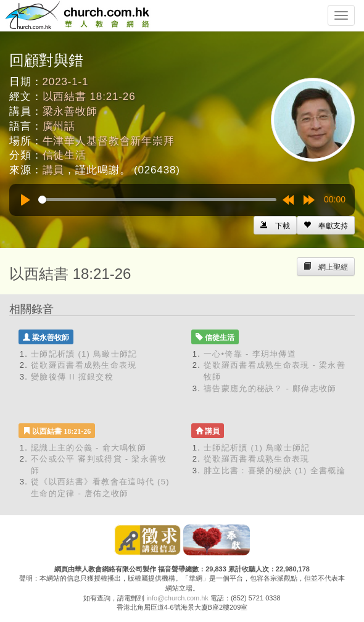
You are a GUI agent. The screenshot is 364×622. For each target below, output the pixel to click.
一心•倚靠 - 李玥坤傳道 (250, 354)
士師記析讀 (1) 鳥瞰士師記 (84, 354)
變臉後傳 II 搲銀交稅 (72, 377)
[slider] (157, 200)
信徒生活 (64, 155)
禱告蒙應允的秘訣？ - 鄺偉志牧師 (270, 388)
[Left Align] (326, 225)
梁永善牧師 (70, 111)
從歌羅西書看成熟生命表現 (84, 365)
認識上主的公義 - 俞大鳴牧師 (89, 448)
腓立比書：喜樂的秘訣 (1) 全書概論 (275, 471)
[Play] (25, 200)
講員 (54, 170)
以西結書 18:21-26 (89, 97)
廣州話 (59, 126)
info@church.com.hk (177, 598)
